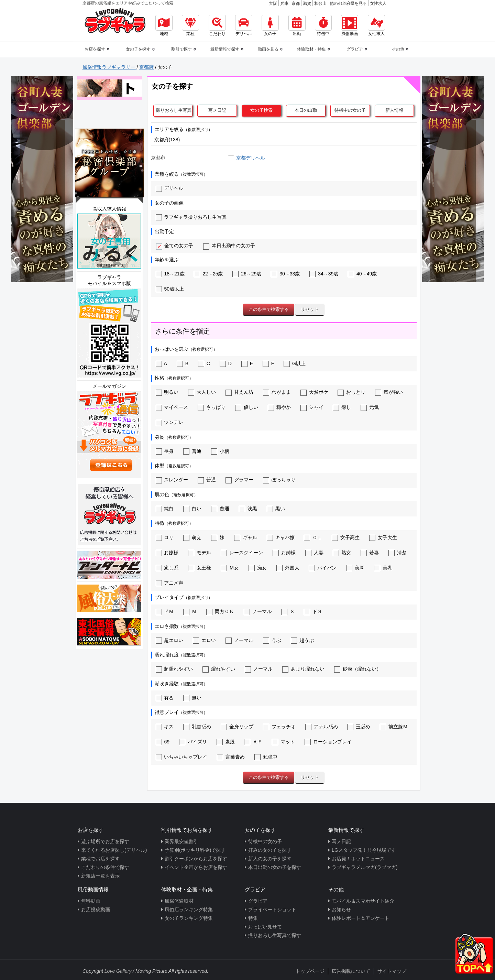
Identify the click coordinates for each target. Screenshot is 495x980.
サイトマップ (392, 971)
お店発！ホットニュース (358, 859)
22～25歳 (208, 274)
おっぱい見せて (265, 927)
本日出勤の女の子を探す (275, 867)
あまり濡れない (303, 669)
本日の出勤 (306, 110)
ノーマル (258, 611)
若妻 (370, 553)
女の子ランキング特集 (189, 918)
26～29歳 (247, 274)
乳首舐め (197, 727)
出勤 (297, 25)
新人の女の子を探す (270, 859)
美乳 (383, 568)
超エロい (170, 640)
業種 (190, 25)
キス (165, 727)
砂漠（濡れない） (358, 669)
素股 (226, 742)
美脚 (355, 568)
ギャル (246, 537)
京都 (296, 3)
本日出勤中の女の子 (229, 246)
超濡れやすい (174, 669)
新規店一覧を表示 (100, 876)
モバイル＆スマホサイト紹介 (363, 901)
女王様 (200, 568)
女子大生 (383, 537)
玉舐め (359, 727)
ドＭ (165, 611)
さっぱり (212, 407)
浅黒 (248, 509)
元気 (370, 407)
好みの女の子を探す (270, 850)
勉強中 (266, 757)
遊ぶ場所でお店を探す (105, 841)
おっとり (351, 392)
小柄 (220, 451)
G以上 (295, 363)
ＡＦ (253, 742)
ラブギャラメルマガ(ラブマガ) (365, 867)
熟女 (342, 553)
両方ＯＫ (220, 611)
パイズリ (193, 742)
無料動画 (91, 901)
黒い (276, 509)
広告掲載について (351, 971)
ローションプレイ (328, 742)
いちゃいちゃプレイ (182, 757)
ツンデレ (170, 422)
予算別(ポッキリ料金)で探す (195, 850)
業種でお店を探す (100, 859)
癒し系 (167, 568)
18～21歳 (170, 274)
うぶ (272, 640)
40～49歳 (362, 274)
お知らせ (341, 910)
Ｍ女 (230, 568)
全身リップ (237, 727)
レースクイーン (242, 553)
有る (165, 698)
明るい (167, 392)
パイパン (323, 568)
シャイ (312, 407)
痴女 (258, 568)
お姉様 (284, 553)
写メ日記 (217, 110)
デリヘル (244, 25)
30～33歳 (285, 274)
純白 (165, 509)
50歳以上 (170, 289)
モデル (200, 553)
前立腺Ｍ (394, 727)
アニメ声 (170, 583)
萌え (192, 537)
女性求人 (378, 3)
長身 (165, 451)
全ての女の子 (175, 246)
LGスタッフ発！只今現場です (364, 850)
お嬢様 (167, 553)
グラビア (258, 901)
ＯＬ (313, 537)
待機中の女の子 (350, 110)
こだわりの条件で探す (105, 867)
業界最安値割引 (181, 841)
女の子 (270, 25)
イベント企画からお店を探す (196, 867)
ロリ (165, 537)
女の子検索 (261, 110)
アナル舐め (322, 727)
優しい (247, 407)
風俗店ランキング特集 (189, 910)
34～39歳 (324, 274)
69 (163, 742)
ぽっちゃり (279, 480)
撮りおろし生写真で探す (275, 935)
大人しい (202, 392)
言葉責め (231, 757)
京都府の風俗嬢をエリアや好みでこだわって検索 (128, 3)
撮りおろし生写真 (174, 110)
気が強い (389, 392)
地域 (164, 25)
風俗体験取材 (179, 901)
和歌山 (320, 3)
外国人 (288, 568)
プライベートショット (272, 910)
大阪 (273, 3)
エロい (204, 640)
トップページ (310, 971)
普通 (192, 451)
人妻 (314, 553)
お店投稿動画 (96, 910)
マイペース (172, 407)
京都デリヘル (251, 158)
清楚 (398, 553)
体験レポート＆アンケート (361, 918)
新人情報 (394, 110)
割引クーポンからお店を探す (196, 859)
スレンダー (172, 480)
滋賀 (307, 3)
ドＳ (313, 611)
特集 (253, 918)
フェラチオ (279, 727)
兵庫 (284, 3)
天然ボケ (314, 392)
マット (283, 742)
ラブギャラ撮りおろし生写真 (191, 217)
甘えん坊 (239, 392)
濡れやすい (219, 669)
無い (192, 698)
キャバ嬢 (281, 537)
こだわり (217, 25)
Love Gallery (118, 971)
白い (192, 509)
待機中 (323, 25)
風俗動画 (350, 25)
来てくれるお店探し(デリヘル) (114, 850)
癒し (342, 407)
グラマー (239, 480)
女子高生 (346, 537)
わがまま (277, 392)
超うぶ (302, 640)
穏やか (279, 407)
